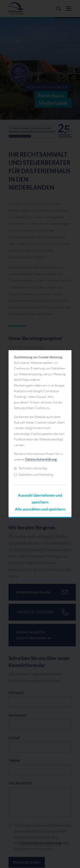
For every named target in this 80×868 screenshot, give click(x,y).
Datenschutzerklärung (41, 459)
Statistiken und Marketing (34, 475)
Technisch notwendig (30, 468)
